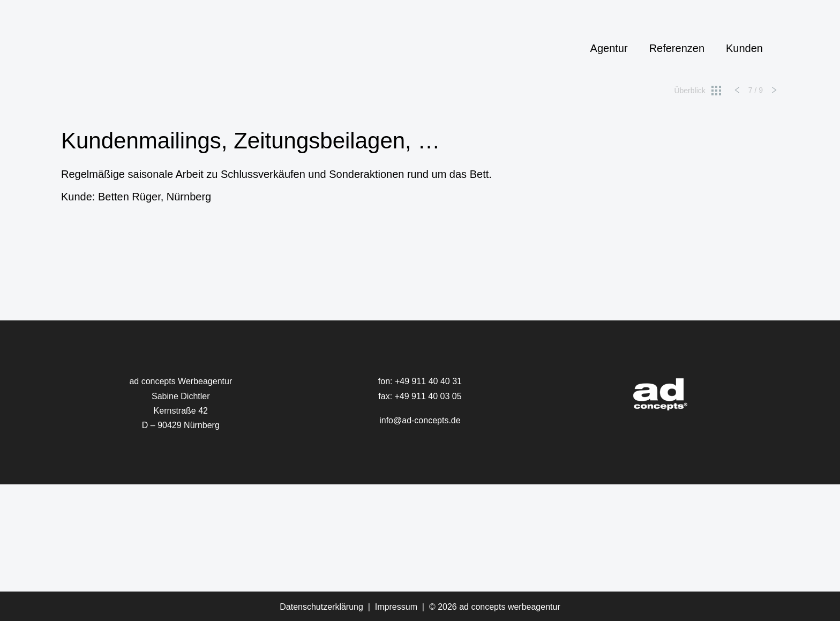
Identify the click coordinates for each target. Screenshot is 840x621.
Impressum (396, 607)
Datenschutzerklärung (321, 607)
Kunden (744, 48)
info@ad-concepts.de (420, 420)
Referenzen (677, 48)
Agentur (609, 48)
